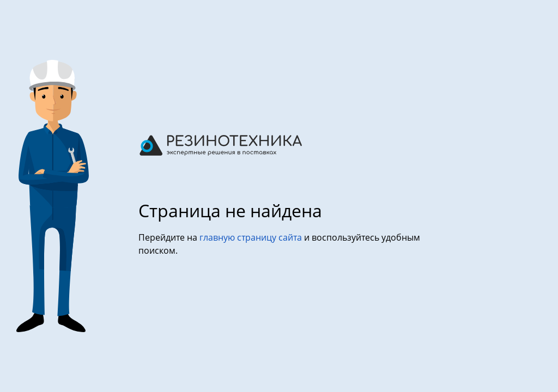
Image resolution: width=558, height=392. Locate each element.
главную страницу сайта (252, 237)
